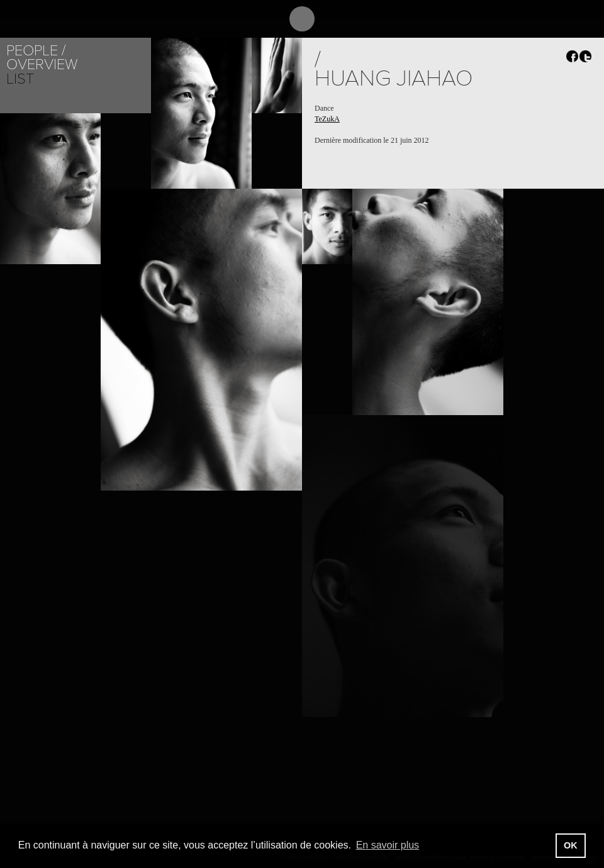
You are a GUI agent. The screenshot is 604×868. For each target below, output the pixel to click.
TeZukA (327, 119)
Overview (42, 64)
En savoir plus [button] (388, 845)
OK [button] (571, 845)
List (20, 79)
